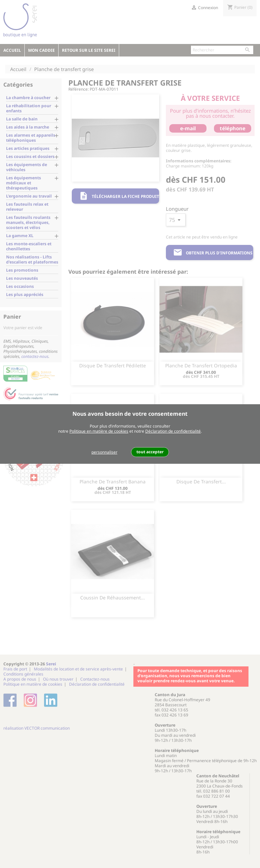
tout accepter (150, 452)
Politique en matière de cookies (99, 431)
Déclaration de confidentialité (173, 431)
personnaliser (104, 452)
